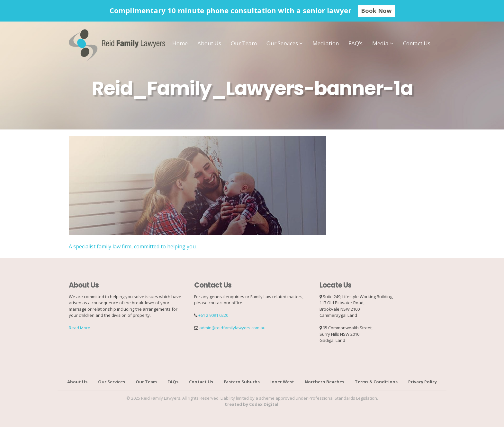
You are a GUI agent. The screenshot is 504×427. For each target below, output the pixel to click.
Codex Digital (264, 404)
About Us (209, 43)
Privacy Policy (423, 382)
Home (180, 43)
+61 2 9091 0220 (213, 315)
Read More (80, 328)
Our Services (282, 43)
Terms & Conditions (376, 382)
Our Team (244, 43)
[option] (252, 11)
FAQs (173, 382)
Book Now (376, 11)
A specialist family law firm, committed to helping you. (133, 246)
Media (380, 43)
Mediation (326, 43)
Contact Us (417, 43)
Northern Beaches (324, 382)
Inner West (282, 382)
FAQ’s (355, 43)
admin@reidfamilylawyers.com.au (232, 328)
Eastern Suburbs (242, 382)
